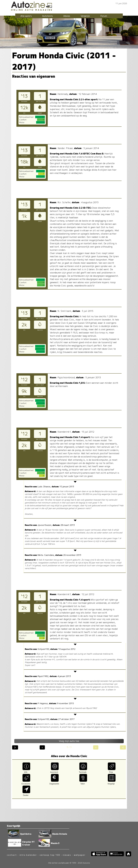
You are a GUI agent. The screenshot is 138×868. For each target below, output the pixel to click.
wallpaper (80, 855)
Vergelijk (85, 16)
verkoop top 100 (50, 855)
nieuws (67, 855)
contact (12, 855)
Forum (104, 16)
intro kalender (28, 855)
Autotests (48, 16)
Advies (67, 16)
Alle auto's (26, 16)
